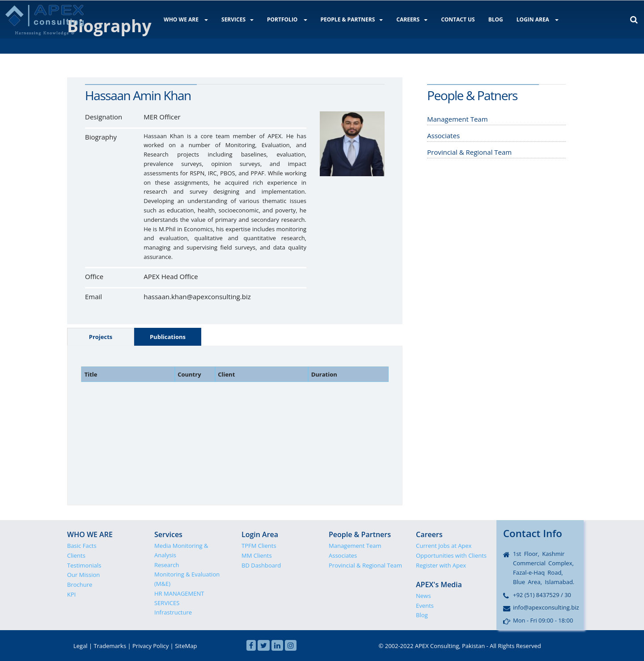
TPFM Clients (259, 546)
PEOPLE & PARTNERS (352, 19)
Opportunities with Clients (451, 555)
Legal (80, 646)
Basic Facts (82, 546)
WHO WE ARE (186, 19)
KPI (71, 594)
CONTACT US (458, 19)
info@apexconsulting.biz (546, 607)
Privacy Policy (150, 646)
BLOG (496, 19)
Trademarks (110, 646)
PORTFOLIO (287, 19)
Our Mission (83, 575)
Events (425, 606)
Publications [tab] (168, 337)
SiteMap (186, 646)
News (423, 596)
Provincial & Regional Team (365, 565)
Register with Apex (441, 565)
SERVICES (237, 19)
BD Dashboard (261, 565)
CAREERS (412, 19)
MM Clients (257, 555)
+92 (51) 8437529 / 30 (542, 595)
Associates (343, 555)
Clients (76, 555)
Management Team (355, 546)
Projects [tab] (101, 337)
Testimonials (84, 565)
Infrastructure (173, 612)
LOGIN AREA (538, 19)
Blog (422, 615)
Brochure (80, 585)
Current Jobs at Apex (444, 546)
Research (167, 565)
